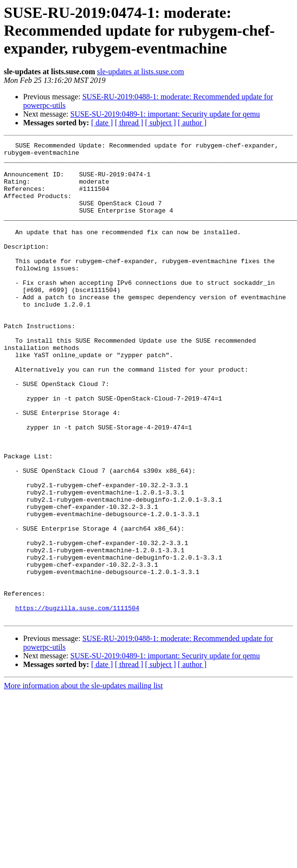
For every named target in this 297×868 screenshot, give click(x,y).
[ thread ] (129, 123)
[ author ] (192, 123)
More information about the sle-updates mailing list (83, 781)
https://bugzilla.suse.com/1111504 (77, 702)
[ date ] (102, 123)
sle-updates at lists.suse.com (140, 72)
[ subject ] (161, 123)
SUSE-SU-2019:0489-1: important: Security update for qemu (165, 114)
